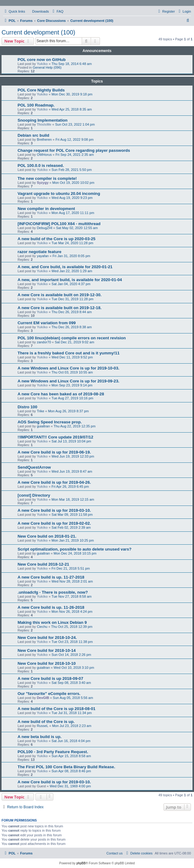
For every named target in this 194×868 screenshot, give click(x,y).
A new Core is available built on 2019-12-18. (60, 308)
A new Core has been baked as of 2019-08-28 (61, 394)
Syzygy (43, 183)
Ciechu (42, 627)
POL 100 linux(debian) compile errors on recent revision (72, 338)
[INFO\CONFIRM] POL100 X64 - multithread (59, 224)
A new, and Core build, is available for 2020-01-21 (65, 267)
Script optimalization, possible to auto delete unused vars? (74, 549)
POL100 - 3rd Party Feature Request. (53, 752)
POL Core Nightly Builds (41, 90)
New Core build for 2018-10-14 (47, 650)
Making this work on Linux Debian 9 (52, 622)
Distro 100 (27, 407)
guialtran (43, 426)
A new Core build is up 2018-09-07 (50, 678)
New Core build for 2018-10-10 (47, 663)
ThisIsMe (44, 124)
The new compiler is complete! (47, 178)
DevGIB (43, 698)
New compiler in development (46, 209)
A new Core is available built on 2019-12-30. (60, 295)
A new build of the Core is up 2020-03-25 (56, 239)
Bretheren (44, 139)
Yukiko (42, 64)
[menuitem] (38, 11)
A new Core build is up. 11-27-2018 (51, 577)
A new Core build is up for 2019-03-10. (54, 510)
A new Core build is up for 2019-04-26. (54, 482)
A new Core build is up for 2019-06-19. (54, 452)
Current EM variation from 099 (47, 323)
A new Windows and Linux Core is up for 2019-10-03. (68, 368)
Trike (40, 411)
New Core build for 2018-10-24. (47, 638)
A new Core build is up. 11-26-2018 (51, 607)
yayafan (43, 256)
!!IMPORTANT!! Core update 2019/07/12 (55, 437)
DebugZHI (44, 228)
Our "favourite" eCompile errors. (49, 694)
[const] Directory (34, 495)
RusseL (42, 726)
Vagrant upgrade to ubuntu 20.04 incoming (59, 194)
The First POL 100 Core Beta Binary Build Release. (66, 767)
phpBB (81, 863)
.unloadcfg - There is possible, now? (53, 592)
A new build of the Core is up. (46, 722)
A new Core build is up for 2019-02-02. (54, 523)
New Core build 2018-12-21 (43, 564)
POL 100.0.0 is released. (41, 166)
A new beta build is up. (39, 737)
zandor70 (44, 342)
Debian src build (33, 135)
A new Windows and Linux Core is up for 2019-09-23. (68, 381)
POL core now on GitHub (42, 60)
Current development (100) (38, 32)
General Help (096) (47, 67)
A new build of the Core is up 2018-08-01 (56, 709)
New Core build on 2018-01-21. (47, 536)
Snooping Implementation (43, 120)
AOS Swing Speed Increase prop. (50, 422)
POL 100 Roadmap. (36, 105)
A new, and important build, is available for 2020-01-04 (70, 280)
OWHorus (44, 155)
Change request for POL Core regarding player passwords (74, 150)
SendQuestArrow (34, 467)
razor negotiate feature (39, 252)
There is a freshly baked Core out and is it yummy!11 (69, 353)
